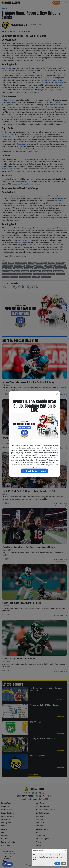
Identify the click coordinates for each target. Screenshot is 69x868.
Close (63, 864)
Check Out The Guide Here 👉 (35, 471)
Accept (57, 864)
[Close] (66, 851)
